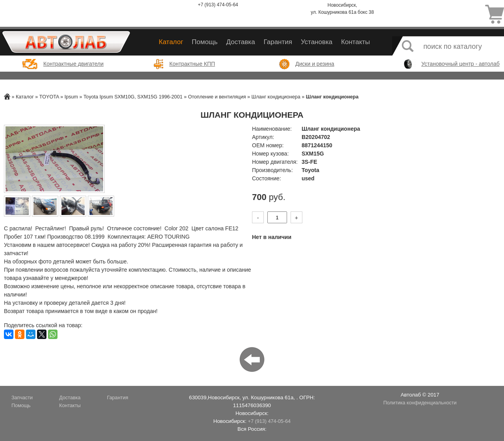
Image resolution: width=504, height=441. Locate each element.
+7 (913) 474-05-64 (218, 5)
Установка (317, 42)
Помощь (205, 42)
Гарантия (278, 42)
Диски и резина (315, 64)
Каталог (171, 42)
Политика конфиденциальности (420, 403)
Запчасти (22, 398)
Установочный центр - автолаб (460, 64)
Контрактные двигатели (73, 64)
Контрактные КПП (192, 64)
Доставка (241, 42)
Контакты (355, 42)
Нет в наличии (272, 237)
